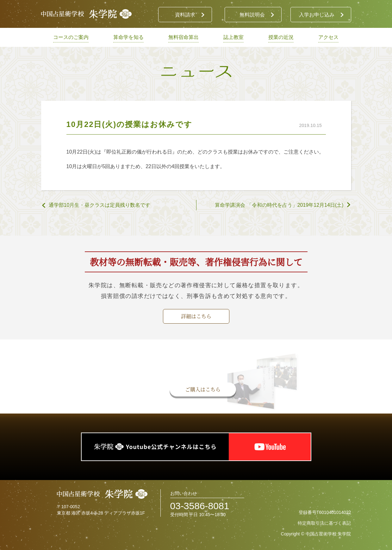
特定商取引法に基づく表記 (324, 523)
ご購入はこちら (203, 389)
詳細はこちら (196, 316)
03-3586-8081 (200, 506)
